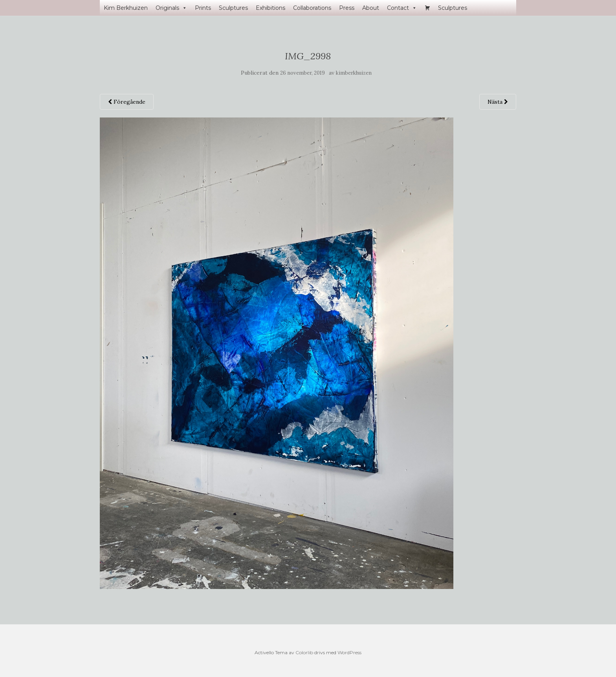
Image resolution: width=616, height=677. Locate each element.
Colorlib (304, 652)
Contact (402, 8)
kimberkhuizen (354, 73)
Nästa (498, 102)
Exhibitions (270, 8)
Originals (171, 8)
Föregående (127, 102)
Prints (203, 8)
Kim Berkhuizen (126, 8)
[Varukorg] (427, 8)
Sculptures (233, 8)
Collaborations (312, 8)
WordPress (349, 652)
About (371, 8)
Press (347, 8)
